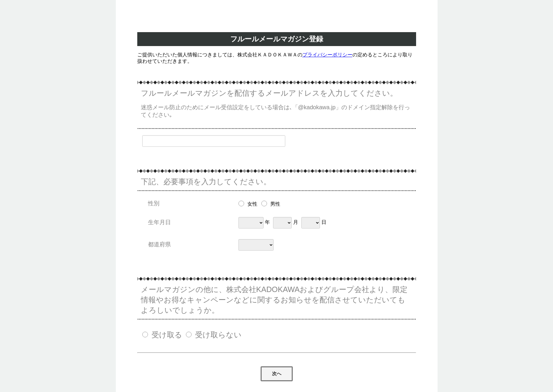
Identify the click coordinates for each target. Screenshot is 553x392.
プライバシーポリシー (327, 55)
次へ (277, 374)
